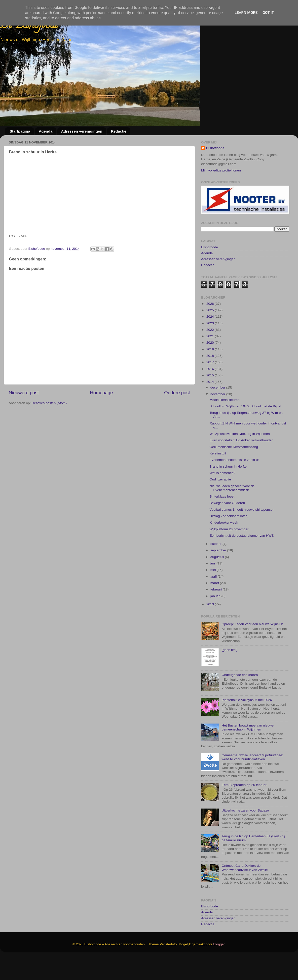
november (218, 417)
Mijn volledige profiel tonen (221, 170)
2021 (211, 359)
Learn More (246, 13)
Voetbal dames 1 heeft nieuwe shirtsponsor (242, 533)
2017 (211, 386)
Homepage (101, 393)
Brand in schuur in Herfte (228, 490)
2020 (211, 366)
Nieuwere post (24, 393)
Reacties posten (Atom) (49, 403)
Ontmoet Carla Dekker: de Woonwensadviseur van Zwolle (245, 891)
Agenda (46, 131)
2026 (211, 327)
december (218, 411)
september (219, 574)
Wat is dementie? (223, 496)
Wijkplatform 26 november (229, 552)
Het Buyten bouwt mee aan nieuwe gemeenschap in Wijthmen (247, 751)
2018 (211, 379)
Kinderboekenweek (224, 546)
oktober (216, 567)
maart (215, 606)
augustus (218, 580)
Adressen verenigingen (82, 131)
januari (216, 619)
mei (214, 593)
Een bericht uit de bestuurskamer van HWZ (242, 559)
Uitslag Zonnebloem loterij (229, 539)
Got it (268, 13)
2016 (211, 392)
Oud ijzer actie (220, 503)
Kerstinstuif (218, 477)
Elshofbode (215, 148)
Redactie (119, 131)
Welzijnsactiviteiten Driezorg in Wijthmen (240, 457)
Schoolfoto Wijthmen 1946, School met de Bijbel (245, 430)
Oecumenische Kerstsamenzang (234, 470)
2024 (211, 340)
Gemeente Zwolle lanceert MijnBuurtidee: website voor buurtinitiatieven (252, 780)
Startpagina (20, 131)
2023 (211, 347)
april (214, 600)
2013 (211, 628)
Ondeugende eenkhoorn (240, 698)
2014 (211, 405)
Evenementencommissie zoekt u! (234, 483)
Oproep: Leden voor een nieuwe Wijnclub (252, 647)
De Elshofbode (29, 26)
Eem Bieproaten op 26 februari (244, 808)
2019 (211, 373)
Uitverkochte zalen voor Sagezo (245, 834)
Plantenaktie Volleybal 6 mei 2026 (247, 723)
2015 (211, 399)
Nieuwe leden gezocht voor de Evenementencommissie (232, 511)
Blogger (219, 967)
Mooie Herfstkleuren (225, 423)
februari (217, 613)
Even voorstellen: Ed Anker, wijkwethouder (241, 464)
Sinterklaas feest (222, 520)
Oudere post (177, 393)
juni (213, 587)
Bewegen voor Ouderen (227, 526)
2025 (211, 333)
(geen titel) (229, 673)
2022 (211, 353)
